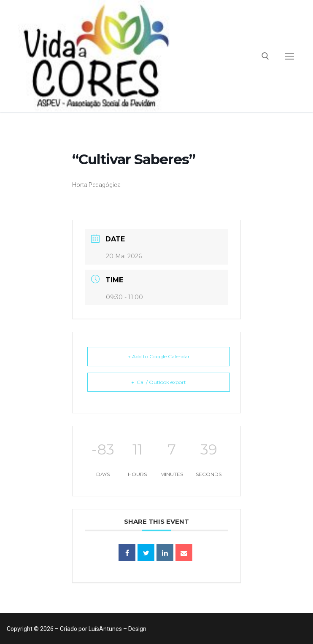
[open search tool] (265, 56)
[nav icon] (289, 56)
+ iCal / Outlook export (159, 382)
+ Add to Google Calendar (159, 356)
